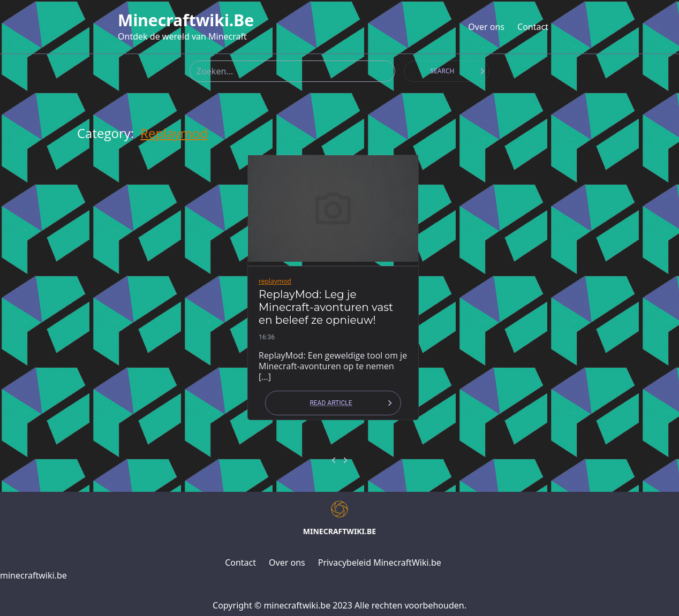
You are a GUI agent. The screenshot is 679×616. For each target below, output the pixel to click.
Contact (533, 27)
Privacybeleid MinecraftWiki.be (380, 562)
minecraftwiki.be (186, 20)
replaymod (174, 133)
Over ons (486, 27)
